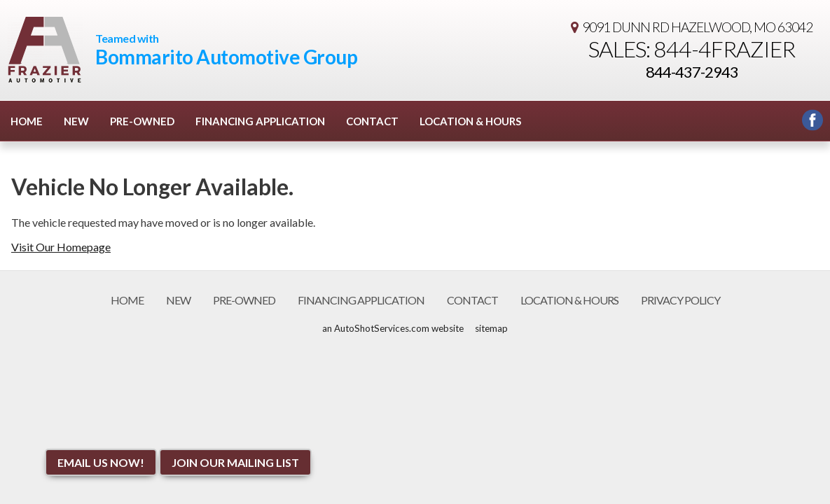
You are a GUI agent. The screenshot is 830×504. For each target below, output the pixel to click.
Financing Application (260, 121)
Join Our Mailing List (235, 462)
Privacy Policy (680, 300)
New (76, 121)
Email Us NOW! (101, 462)
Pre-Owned (142, 121)
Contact (372, 121)
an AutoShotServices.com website (393, 328)
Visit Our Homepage (61, 247)
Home (27, 121)
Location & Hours (470, 121)
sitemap (491, 328)
